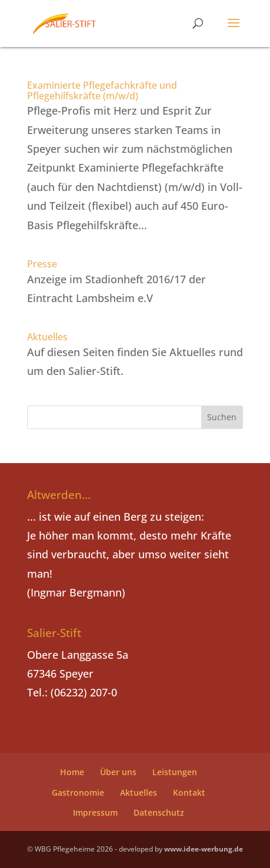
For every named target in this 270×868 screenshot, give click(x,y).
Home (72, 772)
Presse (42, 264)
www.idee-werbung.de (204, 849)
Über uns (118, 772)
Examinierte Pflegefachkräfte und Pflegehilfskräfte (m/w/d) (102, 91)
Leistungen (175, 772)
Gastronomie (78, 792)
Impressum (95, 812)
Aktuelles (47, 337)
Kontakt (189, 792)
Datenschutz (159, 812)
